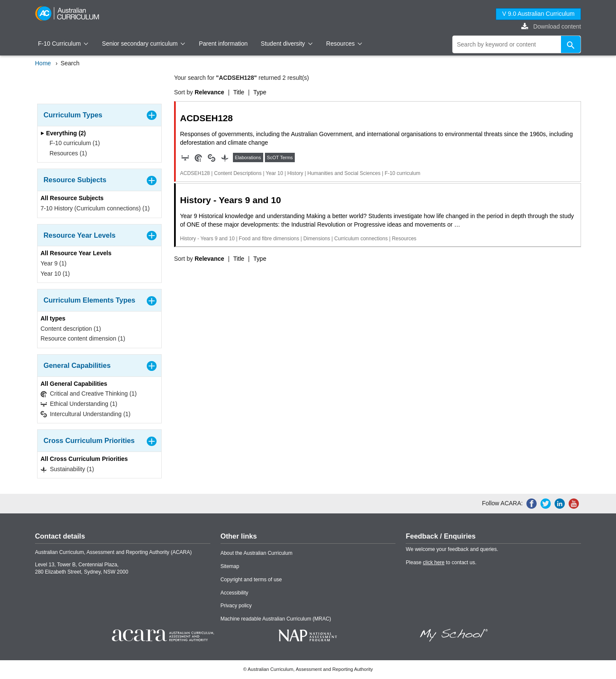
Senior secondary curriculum (144, 44)
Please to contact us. (441, 562)
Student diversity (286, 44)
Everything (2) (63, 133)
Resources (344, 44)
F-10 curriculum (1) (72, 143)
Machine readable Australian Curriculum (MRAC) (276, 619)
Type (260, 92)
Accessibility (234, 593)
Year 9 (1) (54, 263)
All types (53, 318)
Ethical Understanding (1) (79, 404)
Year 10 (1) (55, 274)
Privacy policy (236, 606)
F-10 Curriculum (63, 44)
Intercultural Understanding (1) (86, 414)
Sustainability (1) (67, 469)
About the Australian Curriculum (257, 553)
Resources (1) (65, 153)
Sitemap (230, 566)
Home (43, 63)
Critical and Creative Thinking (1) (89, 394)
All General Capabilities (74, 384)
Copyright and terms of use (251, 580)
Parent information (223, 44)
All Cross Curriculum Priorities (84, 459)
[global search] (517, 44)
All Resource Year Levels (76, 253)
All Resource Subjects (72, 198)
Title (239, 92)
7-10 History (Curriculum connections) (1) (95, 208)
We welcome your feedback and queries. (452, 549)
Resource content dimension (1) (83, 338)
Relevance (209, 92)
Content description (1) (71, 329)
